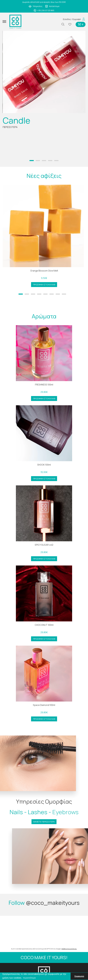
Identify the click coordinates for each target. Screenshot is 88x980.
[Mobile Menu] (5, 22)
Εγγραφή (77, 19)
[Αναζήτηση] (64, 24)
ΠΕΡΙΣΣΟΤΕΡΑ (10, 127)
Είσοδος (67, 19)
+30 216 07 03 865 (44, 10)
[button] (32, 161)
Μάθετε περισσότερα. (69, 949)
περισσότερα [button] (29, 978)
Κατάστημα (52, 6)
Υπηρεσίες (36, 6)
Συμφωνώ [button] (79, 976)
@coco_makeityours (53, 903)
